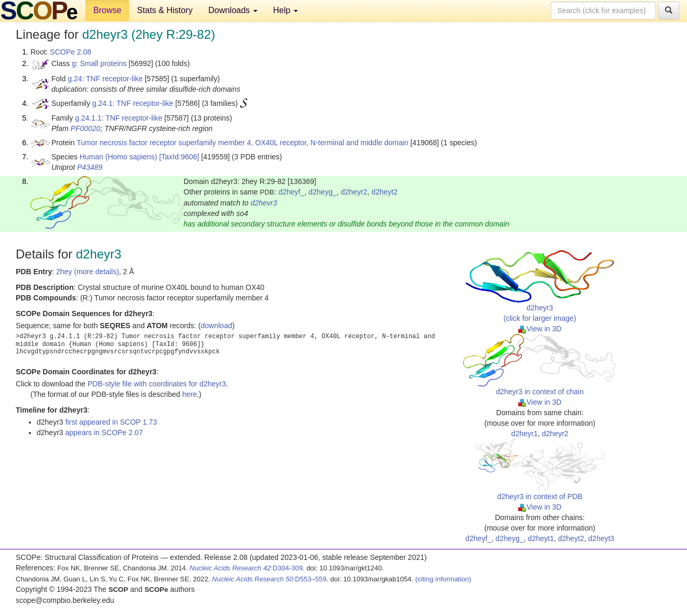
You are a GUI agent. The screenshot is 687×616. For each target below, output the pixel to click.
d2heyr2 (354, 192)
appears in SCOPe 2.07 (104, 433)
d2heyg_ (323, 192)
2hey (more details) (88, 272)
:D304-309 (246, 568)
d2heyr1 (525, 434)
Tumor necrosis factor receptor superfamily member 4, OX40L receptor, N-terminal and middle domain (242, 143)
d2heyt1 (541, 538)
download (217, 326)
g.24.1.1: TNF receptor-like (119, 118)
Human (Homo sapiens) (119, 157)
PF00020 (86, 128)
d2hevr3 (264, 203)
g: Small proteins (99, 63)
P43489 (90, 167)
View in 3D (540, 329)
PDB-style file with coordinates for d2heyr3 (157, 384)
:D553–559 (269, 579)
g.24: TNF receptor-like (105, 79)
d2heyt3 (602, 538)
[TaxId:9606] (179, 157)
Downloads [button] (233, 10)
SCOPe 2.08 (71, 52)
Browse (107, 10)
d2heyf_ (292, 192)
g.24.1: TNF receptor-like (133, 103)
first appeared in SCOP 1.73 (111, 422)
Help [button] (286, 10)
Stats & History (165, 10)
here (189, 394)
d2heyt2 (384, 192)
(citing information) (443, 579)
